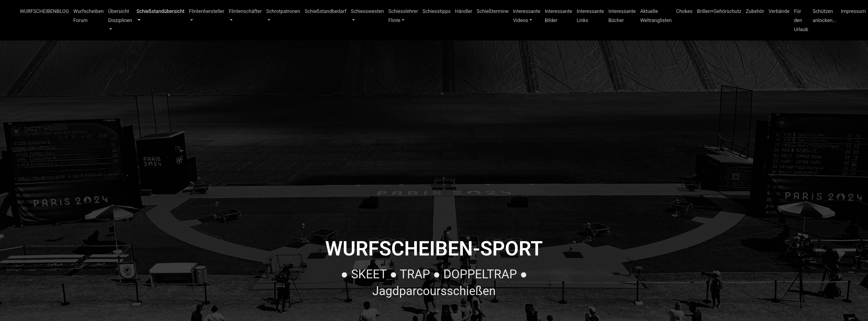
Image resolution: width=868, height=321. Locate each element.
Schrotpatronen (283, 11)
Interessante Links (590, 16)
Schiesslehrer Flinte (403, 16)
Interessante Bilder (559, 16)
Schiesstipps (437, 11)
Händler (464, 11)
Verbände (779, 11)
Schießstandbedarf (326, 11)
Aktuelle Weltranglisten (656, 16)
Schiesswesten (367, 11)
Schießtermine (493, 11)
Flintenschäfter (245, 11)
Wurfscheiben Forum (88, 16)
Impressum (853, 11)
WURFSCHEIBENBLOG (44, 11)
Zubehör (755, 11)
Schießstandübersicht (160, 11)
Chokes (684, 11)
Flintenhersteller (207, 11)
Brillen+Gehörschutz (719, 11)
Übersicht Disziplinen (120, 16)
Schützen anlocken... (825, 16)
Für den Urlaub (801, 20)
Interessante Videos (527, 16)
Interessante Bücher (622, 16)
